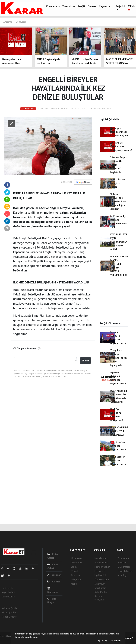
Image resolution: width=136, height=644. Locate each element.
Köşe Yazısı (53, 6)
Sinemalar (100, 584)
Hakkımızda (7, 588)
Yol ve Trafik (101, 563)
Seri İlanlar (100, 588)
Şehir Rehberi (101, 592)
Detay (103, 641)
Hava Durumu (101, 558)
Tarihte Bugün (102, 579)
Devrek (92, 6)
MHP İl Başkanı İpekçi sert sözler (118, 183)
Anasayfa (8, 22)
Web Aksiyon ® (126, 638)
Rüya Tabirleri (125, 571)
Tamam (116, 641)
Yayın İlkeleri (8, 592)
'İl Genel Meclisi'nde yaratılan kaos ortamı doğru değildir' (118, 201)
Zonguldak (69, 6)
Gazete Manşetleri (100, 598)
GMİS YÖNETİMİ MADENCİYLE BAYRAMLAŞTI (119, 431)
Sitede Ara (123, 558)
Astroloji (122, 575)
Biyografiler (124, 567)
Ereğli (81, 6)
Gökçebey (76, 579)
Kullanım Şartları (10, 608)
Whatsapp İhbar (10, 612)
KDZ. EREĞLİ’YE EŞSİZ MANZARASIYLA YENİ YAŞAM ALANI (119, 242)
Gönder (85, 361)
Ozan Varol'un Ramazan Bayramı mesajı (119, 460)
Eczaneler (99, 571)
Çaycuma (104, 6)
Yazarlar (54, 575)
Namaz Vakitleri (102, 567)
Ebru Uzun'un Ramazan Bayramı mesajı (119, 446)
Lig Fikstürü (100, 575)
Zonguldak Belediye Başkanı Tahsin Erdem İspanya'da (118, 358)
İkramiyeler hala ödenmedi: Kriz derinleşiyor (119, 132)
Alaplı (74, 584)
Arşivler (54, 582)
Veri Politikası (8, 597)
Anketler (122, 563)
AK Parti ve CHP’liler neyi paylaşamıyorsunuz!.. (122, 146)
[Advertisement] (114, 302)
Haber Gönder (9, 617)
